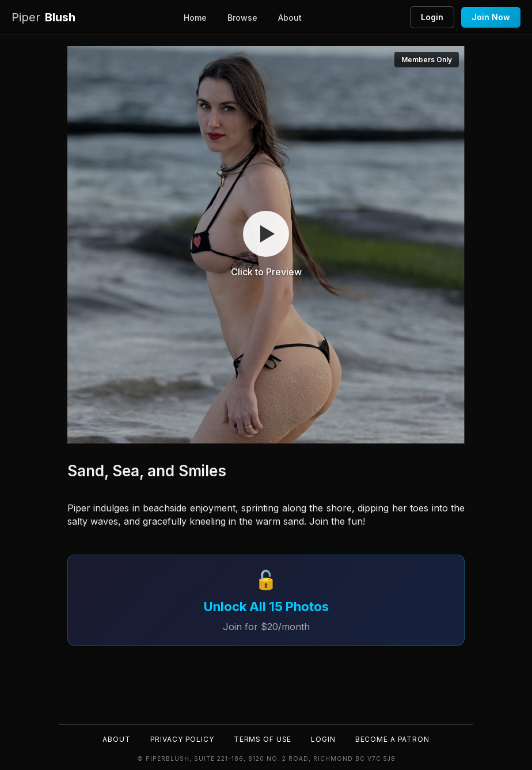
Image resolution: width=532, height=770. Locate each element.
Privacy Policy (181, 739)
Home (195, 18)
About (290, 18)
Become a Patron (394, 739)
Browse (242, 18)
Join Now (491, 17)
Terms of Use (263, 739)
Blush (43, 18)
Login (432, 17)
